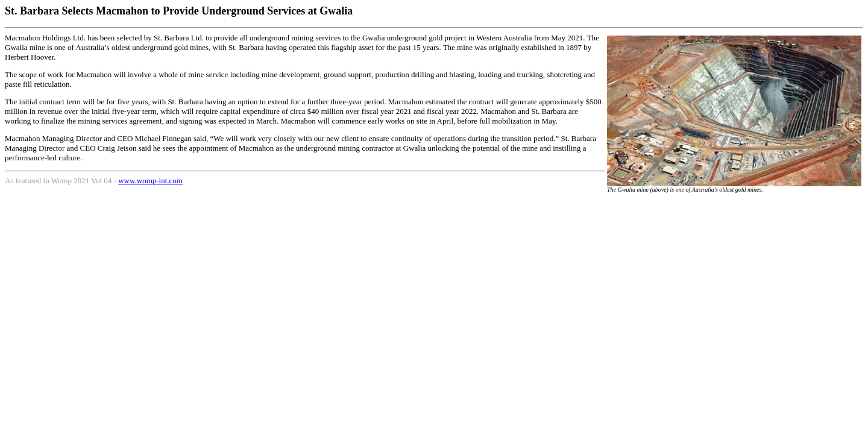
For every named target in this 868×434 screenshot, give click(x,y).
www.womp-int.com (150, 181)
